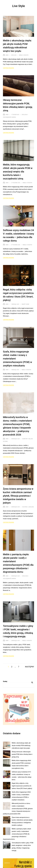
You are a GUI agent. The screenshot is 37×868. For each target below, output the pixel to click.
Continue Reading (8, 68)
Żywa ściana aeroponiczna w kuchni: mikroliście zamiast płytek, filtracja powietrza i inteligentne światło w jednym (18, 496)
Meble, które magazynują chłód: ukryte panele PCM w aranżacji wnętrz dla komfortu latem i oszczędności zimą (18, 172)
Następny (30, 667)
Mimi (7, 55)
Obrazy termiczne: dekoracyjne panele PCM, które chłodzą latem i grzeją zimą (22, 754)
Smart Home (25, 304)
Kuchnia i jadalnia (28, 507)
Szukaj (5, 681)
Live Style (18, 6)
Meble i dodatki (24, 55)
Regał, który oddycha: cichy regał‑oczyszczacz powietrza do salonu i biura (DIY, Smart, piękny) (22, 786)
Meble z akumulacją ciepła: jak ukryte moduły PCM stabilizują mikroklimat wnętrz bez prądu (21, 745)
